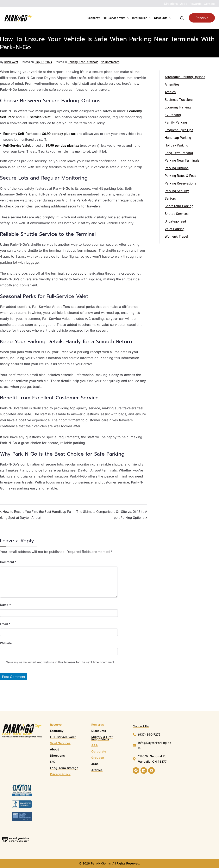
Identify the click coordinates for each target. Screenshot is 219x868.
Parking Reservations (180, 183)
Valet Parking (175, 229)
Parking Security (177, 191)
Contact (209, 4)
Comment (8, 562)
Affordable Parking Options (185, 77)
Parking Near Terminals (83, 62)
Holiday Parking (176, 145)
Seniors (170, 198)
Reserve (202, 18)
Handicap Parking (178, 138)
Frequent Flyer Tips (179, 130)
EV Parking (173, 115)
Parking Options (177, 168)
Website (6, 643)
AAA (94, 745)
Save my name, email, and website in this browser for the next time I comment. (61, 662)
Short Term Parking (179, 206)
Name (5, 605)
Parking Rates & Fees (180, 176)
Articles (170, 92)
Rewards (195, 4)
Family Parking (176, 122)
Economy (94, 18)
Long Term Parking (179, 153)
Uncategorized (175, 221)
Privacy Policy (60, 774)
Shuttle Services (177, 214)
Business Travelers (179, 100)
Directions (171, 4)
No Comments (110, 62)
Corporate (99, 751)
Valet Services (60, 743)
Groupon (98, 758)
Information (142, 18)
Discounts (163, 18)
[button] (127, 18)
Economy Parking (178, 107)
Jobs (184, 4)
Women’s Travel (176, 236)
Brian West (11, 62)
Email (5, 624)
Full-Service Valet (116, 18)
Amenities (172, 84)
